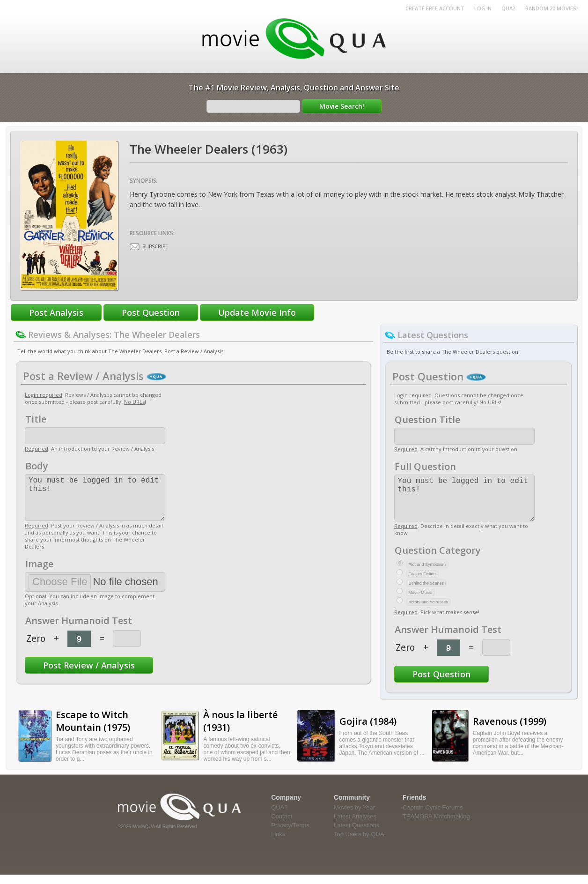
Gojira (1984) (368, 731)
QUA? (508, 8)
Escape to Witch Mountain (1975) (93, 730)
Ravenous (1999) (510, 731)
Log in (483, 8)
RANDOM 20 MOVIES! (551, 8)
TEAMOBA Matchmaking (436, 826)
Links (278, 843)
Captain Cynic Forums (433, 817)
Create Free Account (435, 8)
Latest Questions (357, 835)
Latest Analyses (355, 826)
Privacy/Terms (290, 835)
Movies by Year (354, 817)
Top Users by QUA (359, 843)
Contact (282, 826)
